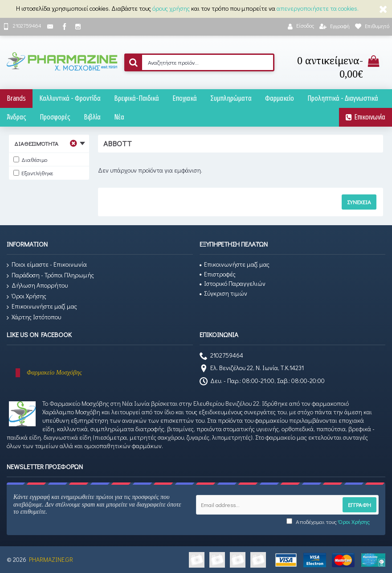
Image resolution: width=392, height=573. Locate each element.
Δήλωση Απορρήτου (37, 286)
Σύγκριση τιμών (223, 293)
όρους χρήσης (171, 8)
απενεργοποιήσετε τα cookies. (318, 8)
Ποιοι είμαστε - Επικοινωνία (47, 265)
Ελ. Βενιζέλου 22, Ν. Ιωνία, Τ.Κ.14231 (252, 369)
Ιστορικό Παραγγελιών (233, 283)
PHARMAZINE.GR (51, 559)
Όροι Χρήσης (27, 296)
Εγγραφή (359, 505)
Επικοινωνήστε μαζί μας (42, 307)
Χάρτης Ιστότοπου (34, 317)
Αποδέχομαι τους (328, 521)
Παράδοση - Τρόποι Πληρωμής (50, 275)
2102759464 (221, 356)
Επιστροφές (218, 274)
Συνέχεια (359, 202)
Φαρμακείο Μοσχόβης (54, 373)
